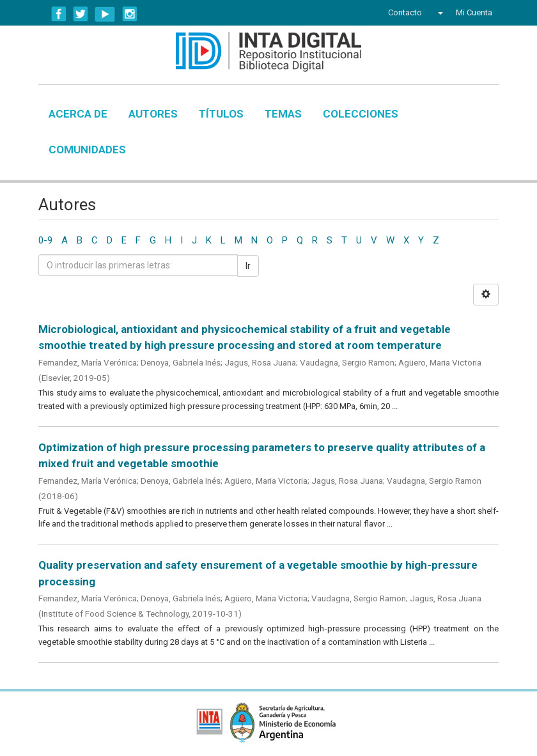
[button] (439, 13)
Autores (153, 114)
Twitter (81, 14)
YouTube (105, 14)
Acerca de (78, 114)
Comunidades (87, 150)
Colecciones (361, 114)
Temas (283, 114)
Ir (248, 266)
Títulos (221, 114)
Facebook (59, 14)
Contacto (405, 12)
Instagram (130, 14)
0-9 (45, 240)
